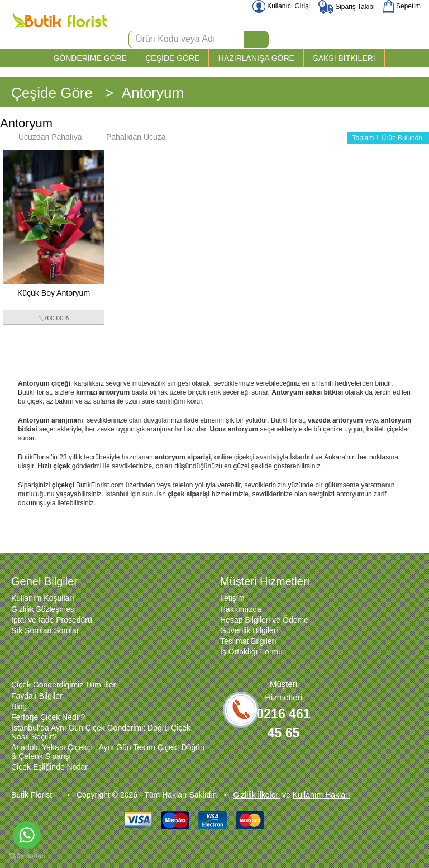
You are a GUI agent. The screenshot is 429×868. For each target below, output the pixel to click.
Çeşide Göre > (62, 93)
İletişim (232, 598)
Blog (19, 706)
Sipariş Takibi (347, 7)
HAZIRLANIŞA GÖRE (256, 58)
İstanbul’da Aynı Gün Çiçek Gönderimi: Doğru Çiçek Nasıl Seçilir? (101, 732)
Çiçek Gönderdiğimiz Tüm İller (63, 685)
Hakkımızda (241, 609)
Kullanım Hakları (321, 795)
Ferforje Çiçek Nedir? (48, 717)
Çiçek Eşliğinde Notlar (49, 767)
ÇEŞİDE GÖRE (172, 58)
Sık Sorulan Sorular (45, 630)
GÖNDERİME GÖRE (90, 58)
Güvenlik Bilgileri (249, 630)
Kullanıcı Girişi (281, 6)
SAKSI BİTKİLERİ (344, 58)
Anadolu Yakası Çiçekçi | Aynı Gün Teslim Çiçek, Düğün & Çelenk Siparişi (108, 752)
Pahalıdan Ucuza (130, 137)
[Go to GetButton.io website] (27, 857)
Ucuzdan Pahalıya (45, 137)
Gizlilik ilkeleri (256, 795)
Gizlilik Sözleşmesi (44, 609)
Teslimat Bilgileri (248, 641)
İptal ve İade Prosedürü (52, 620)
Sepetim (402, 6)
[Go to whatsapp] (27, 835)
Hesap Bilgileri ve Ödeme (264, 620)
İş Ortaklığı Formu (251, 652)
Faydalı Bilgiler (37, 696)
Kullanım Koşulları (43, 598)
